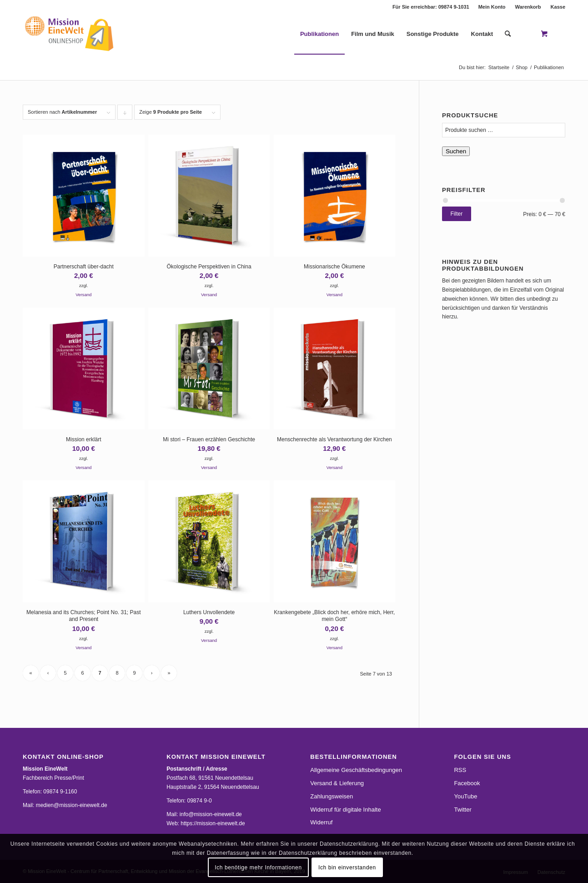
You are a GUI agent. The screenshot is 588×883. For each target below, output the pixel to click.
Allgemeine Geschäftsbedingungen (356, 770)
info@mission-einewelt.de (211, 814)
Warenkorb (528, 7)
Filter (457, 214)
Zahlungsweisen (332, 796)
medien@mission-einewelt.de (72, 805)
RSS (460, 770)
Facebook (467, 783)
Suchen (456, 151)
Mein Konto (492, 7)
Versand (83, 295)
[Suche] (508, 34)
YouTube (465, 796)
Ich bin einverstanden (347, 868)
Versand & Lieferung (337, 783)
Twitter (462, 810)
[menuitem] (492, 7)
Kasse (558, 7)
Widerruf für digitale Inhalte (345, 810)
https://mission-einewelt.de (213, 823)
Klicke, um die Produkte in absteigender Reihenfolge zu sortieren (125, 114)
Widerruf (321, 822)
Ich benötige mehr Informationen (258, 868)
